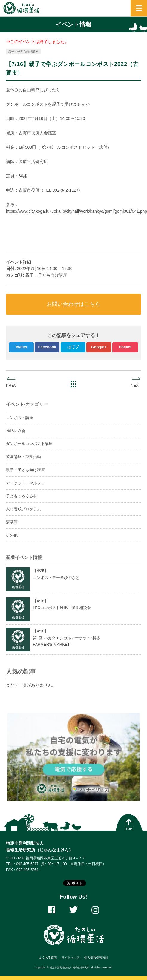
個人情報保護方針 (96, 957)
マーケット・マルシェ (25, 483)
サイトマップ (71, 957)
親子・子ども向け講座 (23, 51)
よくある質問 (48, 957)
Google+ (99, 347)
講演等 (12, 522)
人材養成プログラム (23, 509)
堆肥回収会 (16, 431)
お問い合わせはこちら (73, 304)
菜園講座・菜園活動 (23, 457)
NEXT (136, 385)
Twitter (22, 347)
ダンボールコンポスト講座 (29, 444)
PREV (11, 385)
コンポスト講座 (20, 418)
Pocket (125, 347)
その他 (12, 535)
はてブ (73, 347)
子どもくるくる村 (22, 496)
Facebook (47, 347)
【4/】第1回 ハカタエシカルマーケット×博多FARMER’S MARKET (67, 638)
